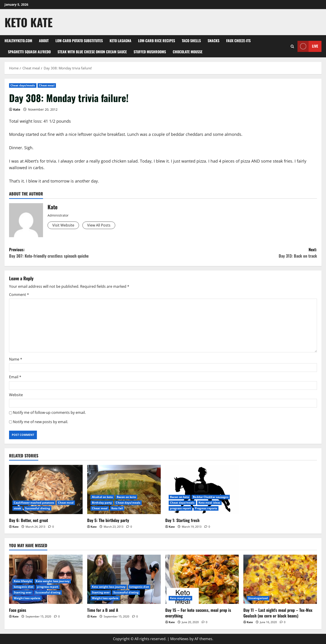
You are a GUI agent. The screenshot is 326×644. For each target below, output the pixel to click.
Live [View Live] (308, 46)
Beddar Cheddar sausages (211, 497)
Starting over (23, 592)
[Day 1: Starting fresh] (202, 489)
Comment (19, 295)
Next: (240, 253)
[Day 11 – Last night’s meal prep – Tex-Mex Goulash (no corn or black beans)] (280, 579)
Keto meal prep (180, 598)
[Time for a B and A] (124, 579)
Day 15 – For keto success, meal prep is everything (198, 613)
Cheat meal (47, 85)
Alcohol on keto (102, 497)
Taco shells (191, 41)
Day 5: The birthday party (108, 520)
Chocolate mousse (188, 52)
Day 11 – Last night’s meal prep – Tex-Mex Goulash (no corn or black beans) (278, 613)
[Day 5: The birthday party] (124, 489)
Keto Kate (29, 22)
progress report (181, 508)
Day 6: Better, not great (29, 520)
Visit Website (63, 225)
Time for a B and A (103, 610)
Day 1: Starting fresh (182, 520)
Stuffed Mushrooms (150, 52)
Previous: (86, 253)
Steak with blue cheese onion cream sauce (92, 52)
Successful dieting (38, 508)
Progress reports (206, 508)
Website (16, 395)
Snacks (213, 41)
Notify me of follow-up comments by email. (49, 412)
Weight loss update (27, 598)
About (44, 41)
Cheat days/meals (23, 85)
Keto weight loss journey (53, 581)
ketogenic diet (24, 587)
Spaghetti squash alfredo (29, 52)
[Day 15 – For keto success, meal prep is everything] (202, 579)
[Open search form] (292, 46)
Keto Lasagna (120, 41)
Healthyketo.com (18, 41)
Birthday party (102, 503)
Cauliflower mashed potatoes (34, 503)
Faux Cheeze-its (238, 41)
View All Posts (99, 225)
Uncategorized (258, 598)
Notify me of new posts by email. (41, 422)
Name (16, 359)
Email (15, 377)
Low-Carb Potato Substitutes (79, 41)
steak (18, 508)
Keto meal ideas (210, 503)
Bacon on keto (126, 497)
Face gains (18, 610)
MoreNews (179, 639)
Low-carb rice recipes (157, 41)
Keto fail (117, 508)
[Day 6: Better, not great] (46, 489)
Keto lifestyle (23, 581)
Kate (17, 109)
